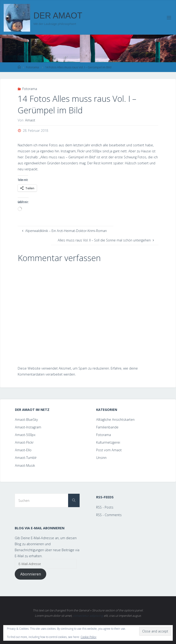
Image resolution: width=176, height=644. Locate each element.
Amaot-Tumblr (26, 458)
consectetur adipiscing (88, 616)
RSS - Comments (109, 515)
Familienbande (107, 427)
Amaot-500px (25, 435)
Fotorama (32, 67)
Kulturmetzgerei (108, 442)
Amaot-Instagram (28, 427)
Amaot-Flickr (24, 442)
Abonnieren (31, 574)
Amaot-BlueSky (26, 420)
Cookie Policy (88, 637)
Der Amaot (58, 16)
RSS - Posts (105, 507)
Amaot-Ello (23, 450)
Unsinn (101, 458)
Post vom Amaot (109, 450)
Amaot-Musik (25, 465)
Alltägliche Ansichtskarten (115, 420)
